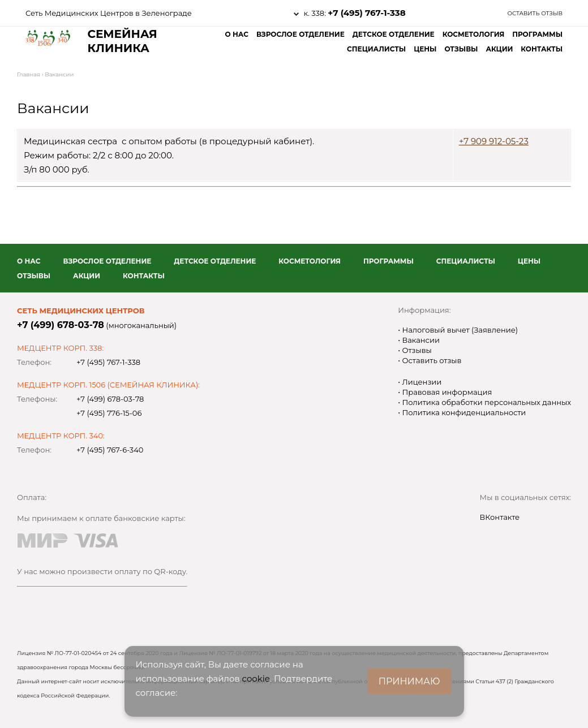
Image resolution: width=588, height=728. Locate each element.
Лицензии (421, 382)
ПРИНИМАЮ (409, 681)
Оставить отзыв (535, 13)
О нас (236, 34)
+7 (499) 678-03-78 (61, 325)
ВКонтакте (500, 517)
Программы (537, 34)
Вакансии (420, 340)
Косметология (474, 34)
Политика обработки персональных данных (486, 402)
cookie (256, 679)
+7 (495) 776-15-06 (109, 413)
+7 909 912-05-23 (494, 141)
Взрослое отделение (301, 34)
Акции (499, 49)
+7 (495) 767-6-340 (110, 450)
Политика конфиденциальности (463, 412)
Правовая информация (446, 392)
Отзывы (461, 49)
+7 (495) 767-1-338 (366, 13)
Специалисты (376, 49)
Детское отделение (394, 34)
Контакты (542, 49)
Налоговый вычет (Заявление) (459, 330)
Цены (425, 49)
